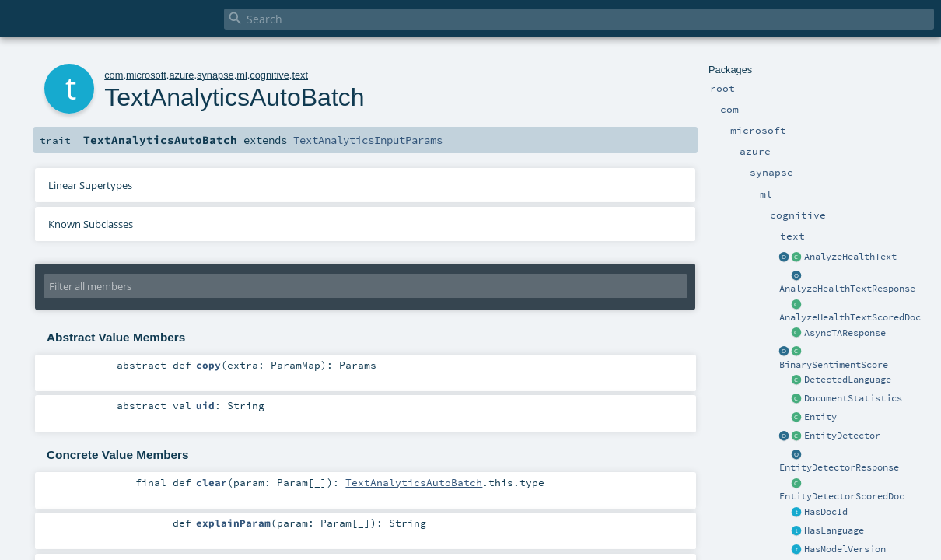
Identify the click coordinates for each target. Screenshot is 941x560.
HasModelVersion (845, 549)
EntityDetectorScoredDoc (842, 496)
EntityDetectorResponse (839, 467)
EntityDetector (842, 436)
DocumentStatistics (853, 398)
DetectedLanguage (848, 380)
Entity (820, 417)
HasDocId (826, 512)
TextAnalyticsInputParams (368, 140)
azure (181, 75)
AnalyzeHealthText (850, 257)
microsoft (146, 75)
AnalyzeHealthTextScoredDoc (850, 317)
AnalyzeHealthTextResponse (847, 289)
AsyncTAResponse (845, 333)
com (114, 75)
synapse (215, 75)
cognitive (269, 75)
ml (242, 75)
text (300, 75)
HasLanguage (834, 530)
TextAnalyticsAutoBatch (414, 482)
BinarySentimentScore (834, 365)
